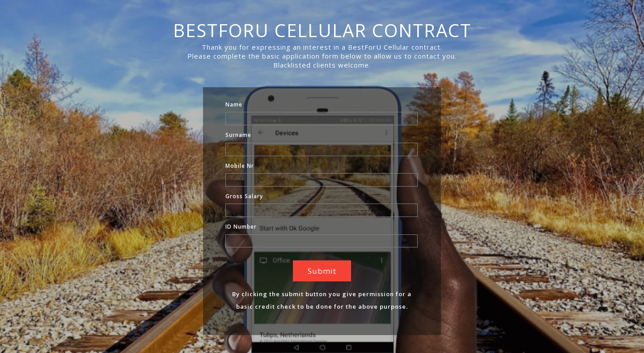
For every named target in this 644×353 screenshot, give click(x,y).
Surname (238, 135)
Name (234, 104)
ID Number (241, 227)
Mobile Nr (240, 166)
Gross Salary (244, 196)
